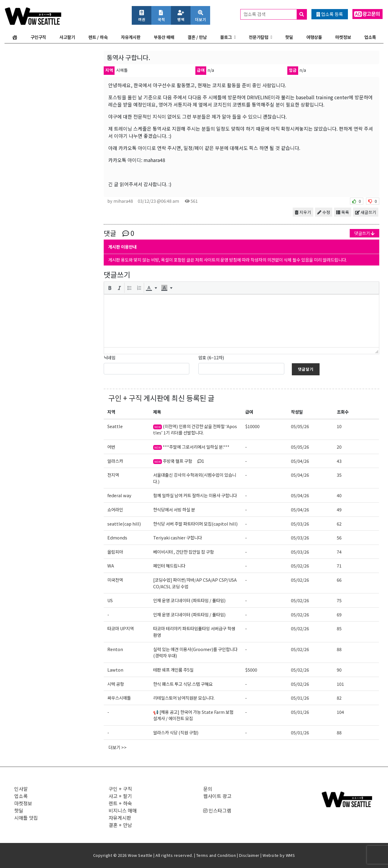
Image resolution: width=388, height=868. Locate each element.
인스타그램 (217, 810)
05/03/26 (300, 524)
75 (339, 600)
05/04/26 (300, 461)
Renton (115, 649)
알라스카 (115, 461)
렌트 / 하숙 (98, 37)
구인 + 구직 (125, 398)
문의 (208, 789)
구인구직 (38, 37)
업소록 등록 (330, 14)
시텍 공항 (116, 684)
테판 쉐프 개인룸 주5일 (173, 670)
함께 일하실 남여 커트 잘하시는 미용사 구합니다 (195, 495)
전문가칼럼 (259, 37)
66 (339, 580)
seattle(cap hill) (124, 524)
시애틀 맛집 (26, 818)
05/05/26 (300, 426)
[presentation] (110, 288)
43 (339, 461)
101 (340, 684)
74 (339, 552)
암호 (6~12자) (211, 357)
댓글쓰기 (364, 233)
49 (339, 509)
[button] (110, 288)
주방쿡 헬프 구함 (179, 461)
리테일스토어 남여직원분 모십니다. (184, 698)
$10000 (252, 426)
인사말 (21, 789)
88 (339, 649)
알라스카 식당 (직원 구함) (176, 732)
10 (339, 426)
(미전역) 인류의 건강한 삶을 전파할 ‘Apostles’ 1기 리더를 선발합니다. (195, 429)
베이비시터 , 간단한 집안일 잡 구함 (183, 552)
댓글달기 (306, 369)
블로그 (226, 37)
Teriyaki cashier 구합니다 (178, 537)
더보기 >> (118, 747)
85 (339, 628)
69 (339, 614)
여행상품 (314, 37)
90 (339, 670)
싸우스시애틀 (119, 698)
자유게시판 (131, 37)
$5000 (251, 670)
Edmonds (117, 537)
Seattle (115, 426)
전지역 (113, 475)
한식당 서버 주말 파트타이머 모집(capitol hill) (195, 524)
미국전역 (115, 580)
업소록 (370, 37)
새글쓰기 (366, 212)
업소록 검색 (275, 14)
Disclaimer (249, 855)
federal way (119, 495)
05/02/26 (300, 566)
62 (339, 524)
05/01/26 (300, 698)
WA (111, 566)
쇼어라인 (115, 509)
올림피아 (115, 552)
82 (339, 698)
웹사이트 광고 (217, 796)
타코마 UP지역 (121, 628)
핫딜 (289, 37)
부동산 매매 (164, 37)
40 (339, 495)
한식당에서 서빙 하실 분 (174, 509)
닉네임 (110, 357)
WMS (290, 855)
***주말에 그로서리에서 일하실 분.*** (191, 447)
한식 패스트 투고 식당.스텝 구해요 (183, 684)
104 (340, 712)
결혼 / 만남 (197, 37)
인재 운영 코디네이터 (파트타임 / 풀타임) (189, 600)
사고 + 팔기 (120, 796)
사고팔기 (67, 37)
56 (339, 537)
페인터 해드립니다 (169, 566)
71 (339, 566)
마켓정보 (343, 37)
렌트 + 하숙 (120, 803)
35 (339, 475)
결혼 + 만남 (120, 825)
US (110, 600)
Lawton (115, 670)
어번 (111, 447)
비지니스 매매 (123, 810)
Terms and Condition (216, 855)
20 (339, 447)
